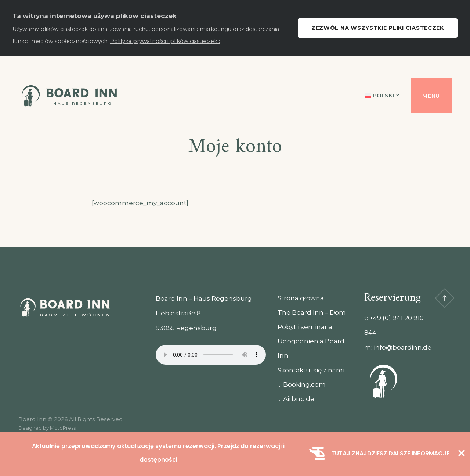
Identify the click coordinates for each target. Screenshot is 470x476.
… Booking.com (302, 384)
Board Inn (82, 93)
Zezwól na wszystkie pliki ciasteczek (378, 28)
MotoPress (63, 428)
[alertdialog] (235, 454)
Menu (431, 96)
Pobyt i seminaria (305, 327)
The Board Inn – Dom (312, 312)
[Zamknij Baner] (462, 453)
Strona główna (301, 298)
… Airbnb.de (296, 399)
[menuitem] (382, 96)
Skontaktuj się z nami (311, 370)
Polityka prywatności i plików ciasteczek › (165, 41)
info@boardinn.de (403, 347)
